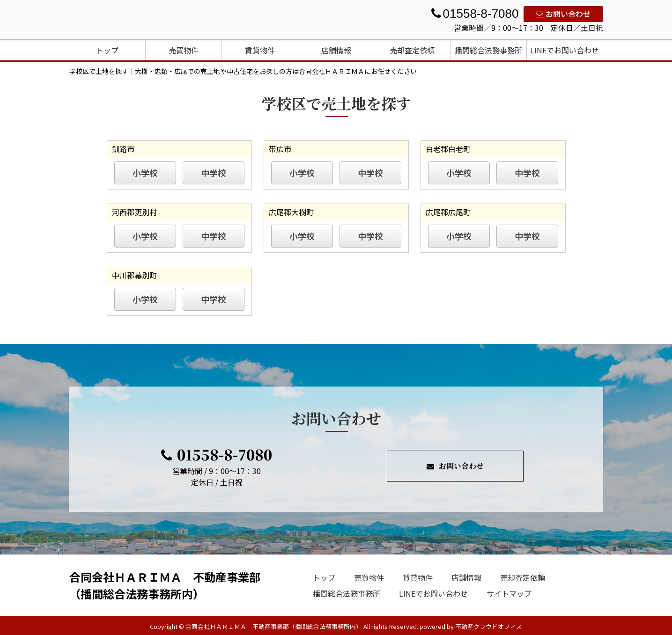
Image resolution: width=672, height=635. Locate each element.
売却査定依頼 (412, 50)
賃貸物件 (260, 50)
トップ (107, 50)
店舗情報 (336, 50)
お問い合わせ (563, 14)
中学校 (214, 173)
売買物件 (184, 50)
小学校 (145, 173)
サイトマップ (509, 593)
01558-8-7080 (217, 454)
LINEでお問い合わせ (565, 50)
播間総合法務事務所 (488, 50)
